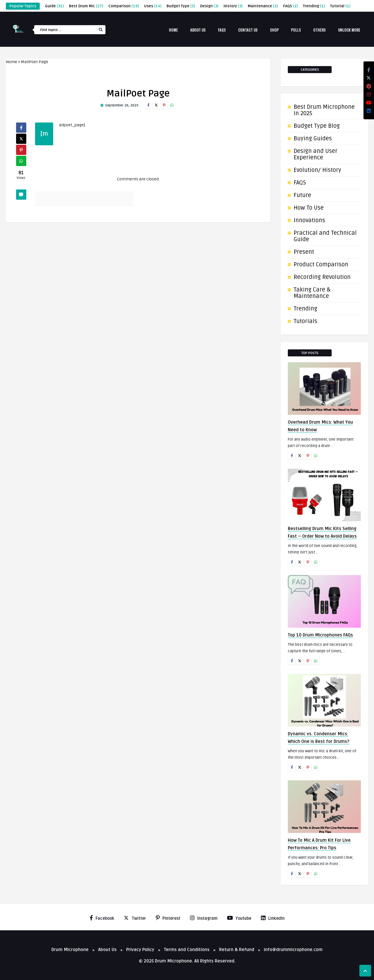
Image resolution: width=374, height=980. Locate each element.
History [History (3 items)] (233, 6)
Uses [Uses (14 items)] (153, 6)
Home (173, 30)
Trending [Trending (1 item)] (314, 6)
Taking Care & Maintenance (312, 293)
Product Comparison (321, 265)
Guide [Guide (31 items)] (54, 6)
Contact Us (248, 30)
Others (320, 30)
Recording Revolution (322, 277)
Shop (274, 30)
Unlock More (349, 30)
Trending (305, 309)
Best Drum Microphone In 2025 (324, 110)
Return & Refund (237, 950)
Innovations (309, 220)
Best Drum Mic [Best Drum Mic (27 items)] (86, 6)
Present (304, 252)
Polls (296, 30)
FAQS (300, 183)
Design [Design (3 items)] (209, 6)
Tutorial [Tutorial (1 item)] (340, 6)
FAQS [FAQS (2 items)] (290, 6)
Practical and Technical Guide (325, 236)
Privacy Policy (140, 950)
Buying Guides (313, 139)
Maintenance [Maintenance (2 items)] (263, 6)
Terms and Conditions (187, 950)
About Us (198, 30)
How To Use (309, 208)
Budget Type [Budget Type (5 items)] (181, 6)
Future (302, 195)
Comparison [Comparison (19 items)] (124, 6)
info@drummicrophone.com (293, 950)
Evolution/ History (317, 170)
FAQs (222, 30)
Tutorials (305, 321)
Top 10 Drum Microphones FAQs (320, 635)
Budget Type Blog (317, 126)
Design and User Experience (316, 154)
